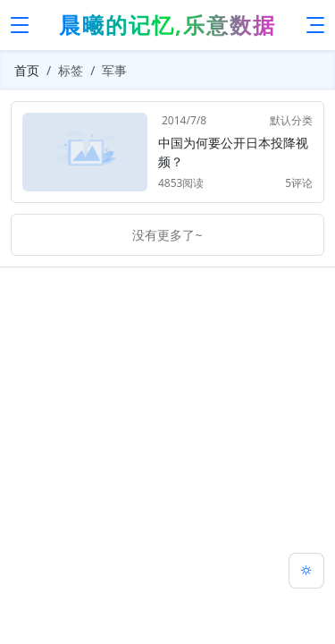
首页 (27, 70)
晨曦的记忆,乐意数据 (167, 25)
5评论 (299, 183)
